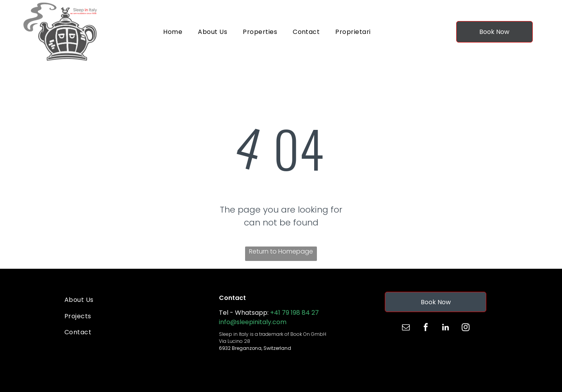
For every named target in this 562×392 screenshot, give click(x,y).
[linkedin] (446, 328)
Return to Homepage (281, 251)
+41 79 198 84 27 (294, 313)
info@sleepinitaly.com (253, 322)
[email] (406, 328)
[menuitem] (173, 32)
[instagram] (466, 328)
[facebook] (426, 328)
